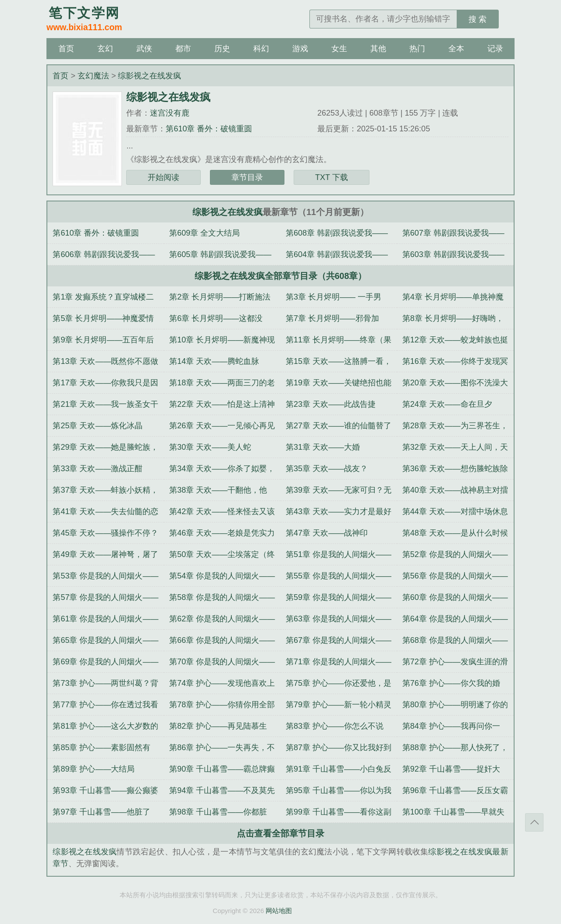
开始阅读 (163, 177)
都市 (183, 49)
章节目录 (247, 177)
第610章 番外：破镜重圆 (209, 129)
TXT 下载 (332, 177)
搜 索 (478, 19)
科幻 (261, 49)
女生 (339, 49)
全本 (456, 49)
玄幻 (105, 49)
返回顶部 (534, 822)
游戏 (300, 49)
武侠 (144, 49)
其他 (378, 49)
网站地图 (279, 911)
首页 (66, 49)
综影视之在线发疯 (149, 76)
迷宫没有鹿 (170, 113)
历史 (222, 49)
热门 (417, 49)
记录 (495, 49)
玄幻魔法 (93, 76)
